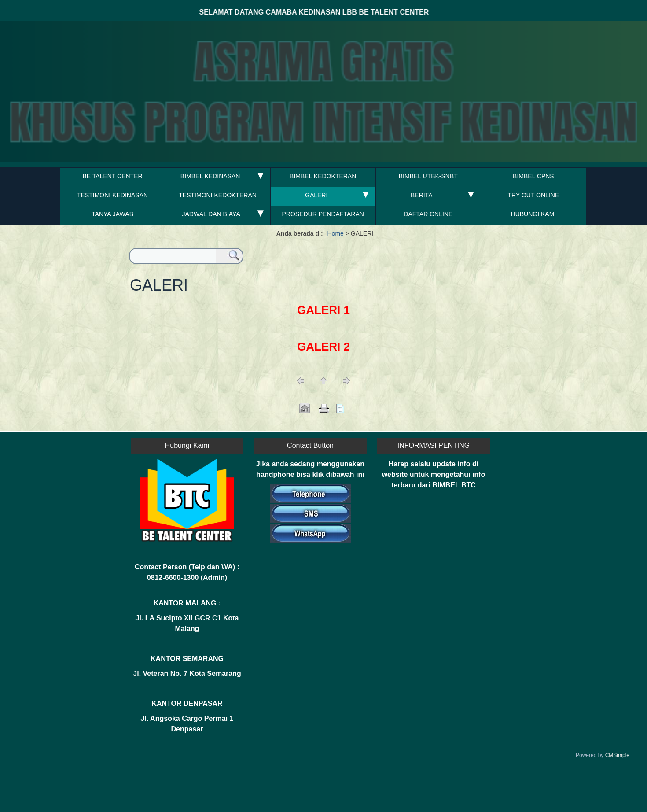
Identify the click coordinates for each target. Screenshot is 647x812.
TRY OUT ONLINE (534, 195)
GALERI (316, 195)
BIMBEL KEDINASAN (211, 176)
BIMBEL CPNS (533, 176)
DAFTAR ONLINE (428, 214)
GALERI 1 (323, 310)
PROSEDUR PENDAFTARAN (323, 214)
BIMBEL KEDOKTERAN (323, 176)
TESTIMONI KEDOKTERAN (218, 195)
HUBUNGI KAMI (534, 214)
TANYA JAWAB (112, 214)
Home (336, 233)
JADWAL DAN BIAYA (211, 214)
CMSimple (617, 755)
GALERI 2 (323, 347)
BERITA (422, 195)
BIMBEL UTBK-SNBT (428, 176)
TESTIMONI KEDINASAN (112, 195)
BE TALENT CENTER (112, 176)
